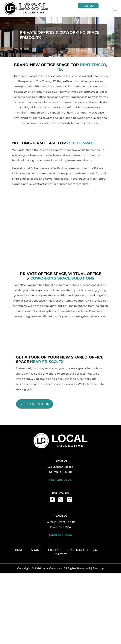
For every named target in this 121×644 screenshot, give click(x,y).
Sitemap (98, 507)
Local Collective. (52, 507)
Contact (60, 493)
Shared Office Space (83, 488)
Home (19, 488)
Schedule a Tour (35, 343)
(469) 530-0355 (60, 473)
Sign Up (88, 6)
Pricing (54, 488)
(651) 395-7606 (60, 418)
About (36, 488)
